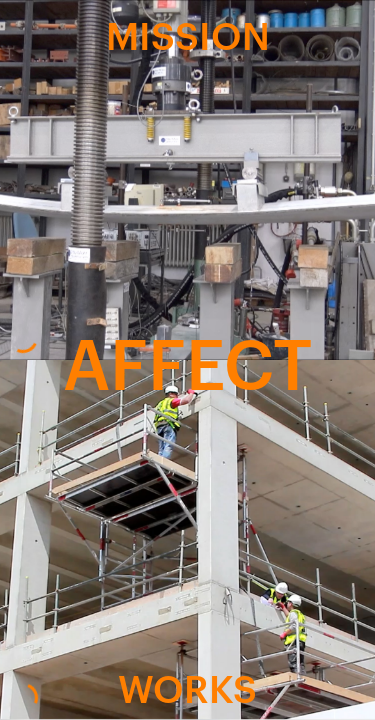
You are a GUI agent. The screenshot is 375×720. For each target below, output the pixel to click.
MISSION (188, 33)
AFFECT (187, 359)
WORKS (187, 687)
